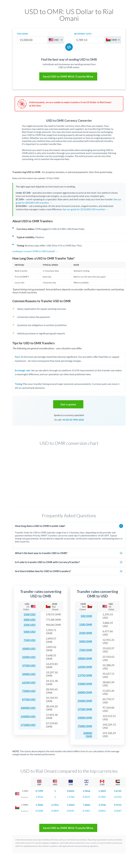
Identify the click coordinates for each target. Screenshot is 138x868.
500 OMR (86, 616)
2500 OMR (86, 633)
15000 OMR (85, 684)
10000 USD (29, 649)
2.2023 (71, 805)
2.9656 (86, 791)
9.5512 (118, 805)
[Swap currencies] (69, 47)
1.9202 (39, 805)
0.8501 (71, 791)
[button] (68, 404)
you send (22, 34)
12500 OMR (85, 667)
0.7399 (39, 791)
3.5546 (102, 805)
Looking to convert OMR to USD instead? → (35, 251)
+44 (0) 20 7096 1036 (73, 420)
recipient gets (83, 34)
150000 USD (28, 717)
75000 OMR (85, 726)
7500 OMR (86, 650)
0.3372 (86, 797)
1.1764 (71, 797)
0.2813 (102, 811)
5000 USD (30, 632)
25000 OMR (85, 701)
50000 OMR (85, 718)
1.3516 (39, 797)
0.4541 (71, 811)
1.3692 (102, 791)
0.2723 (118, 797)
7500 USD (30, 640)
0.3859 (55, 811)
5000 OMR (86, 641)
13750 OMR (85, 675)
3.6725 (118, 791)
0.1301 (86, 811)
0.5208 (39, 811)
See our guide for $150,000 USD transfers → (86, 209)
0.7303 (102, 797)
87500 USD (29, 699)
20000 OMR (85, 692)
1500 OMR (86, 625)
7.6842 (86, 805)
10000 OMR (85, 658)
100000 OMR (88, 735)
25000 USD (29, 657)
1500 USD (30, 614)
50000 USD (29, 674)
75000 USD (29, 691)
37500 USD (29, 666)
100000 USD (28, 708)
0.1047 (118, 811)
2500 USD (30, 625)
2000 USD (30, 620)
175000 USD (28, 725)
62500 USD (29, 683)
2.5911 (55, 805)
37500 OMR (85, 709)
